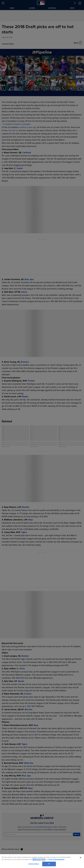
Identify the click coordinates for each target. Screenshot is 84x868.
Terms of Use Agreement (56, 859)
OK (49, 864)
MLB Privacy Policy (39, 859)
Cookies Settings (33, 864)
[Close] (80, 858)
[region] (42, 861)
